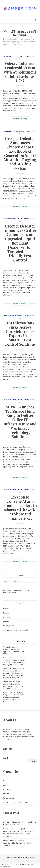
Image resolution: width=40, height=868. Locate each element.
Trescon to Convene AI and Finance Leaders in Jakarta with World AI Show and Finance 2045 (20, 508)
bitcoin (6, 609)
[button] (2, 20)
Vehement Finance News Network (17, 56)
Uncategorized (9, 626)
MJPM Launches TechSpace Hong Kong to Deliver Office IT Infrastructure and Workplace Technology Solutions (20, 422)
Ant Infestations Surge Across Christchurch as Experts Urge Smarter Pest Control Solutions (20, 333)
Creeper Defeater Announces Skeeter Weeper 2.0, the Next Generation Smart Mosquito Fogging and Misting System (20, 153)
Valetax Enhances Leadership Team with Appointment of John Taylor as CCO (20, 72)
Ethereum (7, 617)
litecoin (6, 622)
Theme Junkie (31, 858)
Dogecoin (7, 613)
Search (6, 758)
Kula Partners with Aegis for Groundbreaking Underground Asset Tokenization (17, 843)
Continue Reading (20, 119)
